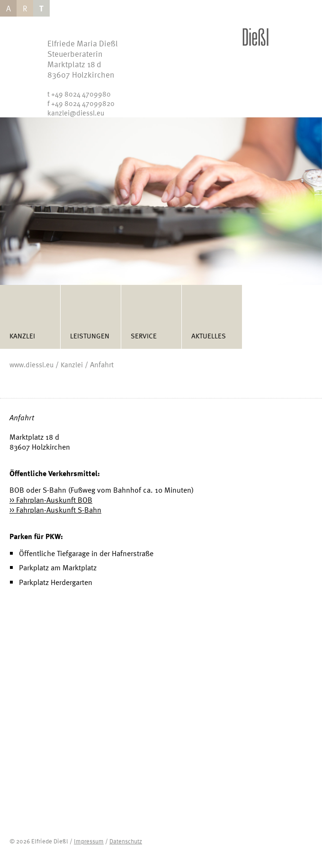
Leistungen (90, 336)
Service (144, 336)
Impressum (89, 841)
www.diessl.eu (31, 364)
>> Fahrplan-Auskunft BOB (51, 500)
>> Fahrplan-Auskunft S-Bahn (55, 510)
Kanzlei (22, 336)
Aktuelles (209, 336)
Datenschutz (126, 841)
